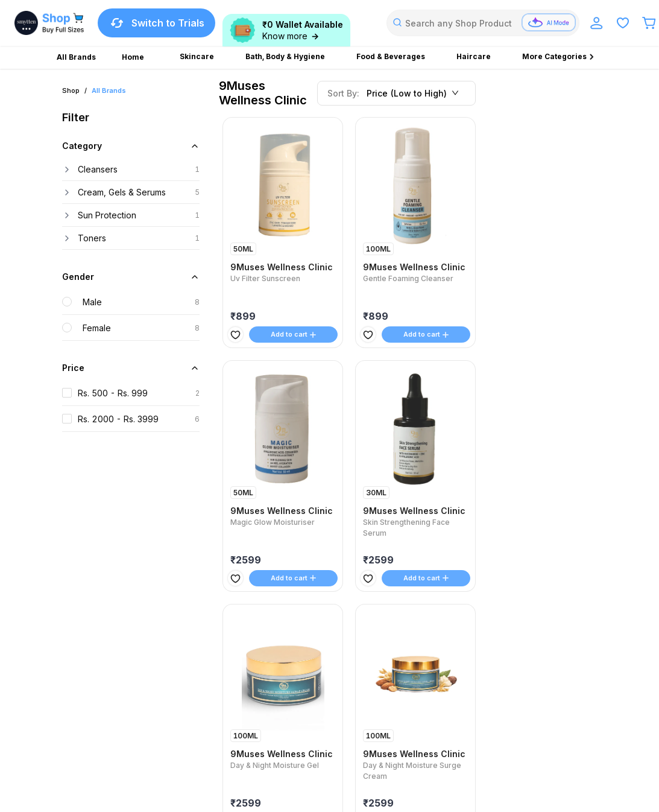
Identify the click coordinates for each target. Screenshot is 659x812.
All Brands (109, 90)
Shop (71, 90)
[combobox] (483, 23)
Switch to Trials (156, 23)
